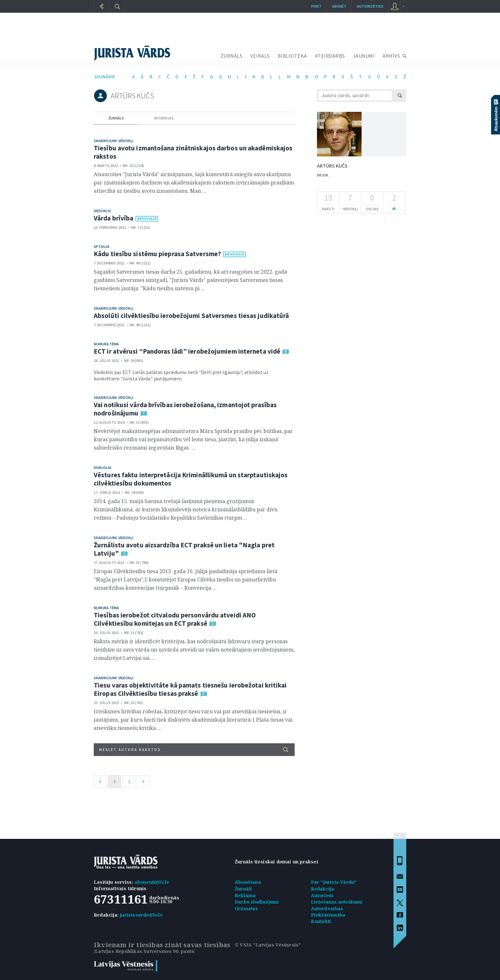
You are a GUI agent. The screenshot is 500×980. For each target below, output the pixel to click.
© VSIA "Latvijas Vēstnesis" (268, 945)
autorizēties (370, 6)
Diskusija (103, 468)
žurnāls (116, 118)
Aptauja (102, 246)
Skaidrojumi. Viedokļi (114, 141)
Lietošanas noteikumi (337, 902)
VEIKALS (260, 56)
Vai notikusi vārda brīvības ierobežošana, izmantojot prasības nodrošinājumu (185, 409)
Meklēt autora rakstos (194, 749)
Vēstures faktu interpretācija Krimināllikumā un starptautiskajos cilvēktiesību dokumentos (191, 479)
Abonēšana (248, 882)
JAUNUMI (364, 56)
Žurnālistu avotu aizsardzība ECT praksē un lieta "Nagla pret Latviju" (184, 549)
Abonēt (339, 6)
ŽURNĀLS (232, 56)
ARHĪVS (391, 56)
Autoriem (322, 895)
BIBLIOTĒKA (292, 56)
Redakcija (323, 889)
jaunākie (104, 76)
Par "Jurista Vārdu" (334, 882)
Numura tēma (106, 344)
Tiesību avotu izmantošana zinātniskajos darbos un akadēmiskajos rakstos (193, 152)
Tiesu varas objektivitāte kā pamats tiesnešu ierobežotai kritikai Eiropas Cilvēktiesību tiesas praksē (190, 689)
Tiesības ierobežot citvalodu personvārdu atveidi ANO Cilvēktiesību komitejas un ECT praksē (175, 619)
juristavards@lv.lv (141, 915)
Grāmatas (246, 908)
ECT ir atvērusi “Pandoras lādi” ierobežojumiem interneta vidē (187, 351)
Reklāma (245, 895)
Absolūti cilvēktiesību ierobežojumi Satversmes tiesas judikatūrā (191, 316)
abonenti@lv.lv (152, 882)
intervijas (164, 118)
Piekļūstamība (328, 915)
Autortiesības (327, 908)
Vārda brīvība (114, 218)
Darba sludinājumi (257, 902)
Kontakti (321, 921)
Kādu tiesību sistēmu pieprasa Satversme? (157, 254)
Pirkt (316, 6)
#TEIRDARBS (330, 56)
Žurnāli (243, 889)
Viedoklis (102, 211)
